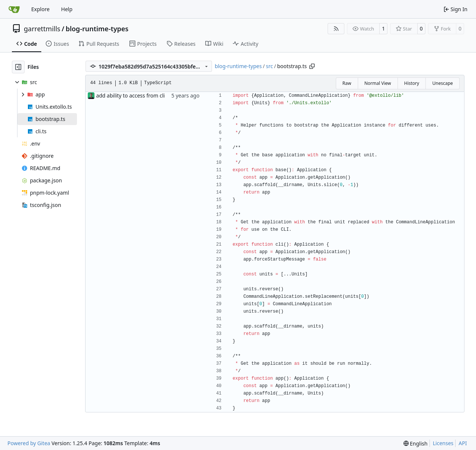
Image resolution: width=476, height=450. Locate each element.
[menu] (416, 443)
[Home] (14, 9)
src (269, 66)
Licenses (443, 443)
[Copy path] (312, 66)
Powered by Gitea (29, 443)
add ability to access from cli (130, 95)
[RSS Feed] (336, 29)
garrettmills (42, 29)
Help (67, 9)
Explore (40, 9)
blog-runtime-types (97, 29)
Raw (347, 83)
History (412, 83)
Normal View (378, 83)
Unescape (442, 83)
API (463, 443)
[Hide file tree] (18, 67)
